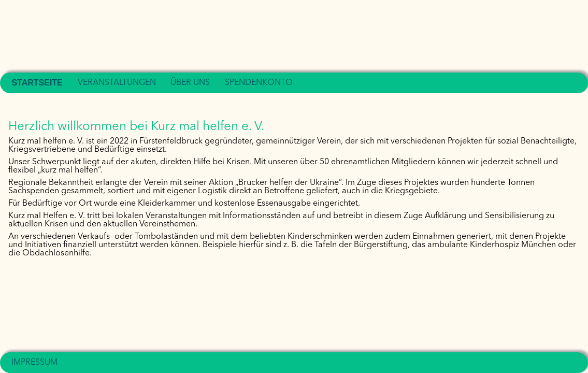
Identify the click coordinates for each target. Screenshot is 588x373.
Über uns (190, 83)
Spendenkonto (259, 83)
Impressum (34, 363)
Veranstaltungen (117, 83)
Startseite (37, 83)
